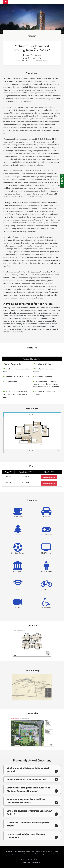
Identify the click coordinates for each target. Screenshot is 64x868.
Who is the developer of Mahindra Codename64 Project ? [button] (32, 812)
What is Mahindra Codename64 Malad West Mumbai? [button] (32, 770)
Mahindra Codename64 (32, 46)
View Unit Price (49, 477)
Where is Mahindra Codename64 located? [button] (32, 779)
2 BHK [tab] (44, 415)
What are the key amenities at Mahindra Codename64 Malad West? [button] (32, 801)
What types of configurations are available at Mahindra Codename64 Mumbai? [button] (32, 789)
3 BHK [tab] (44, 451)
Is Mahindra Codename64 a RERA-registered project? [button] (32, 824)
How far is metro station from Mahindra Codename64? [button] (32, 836)
